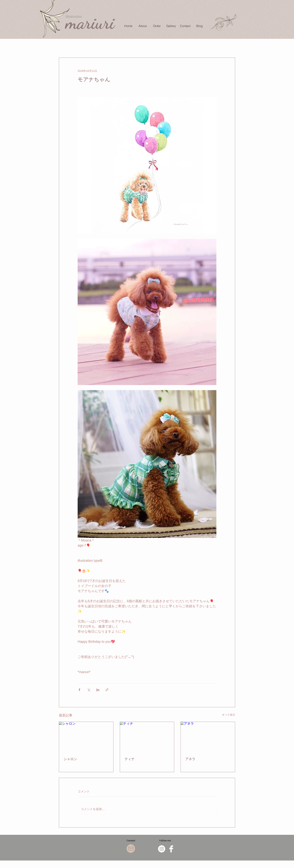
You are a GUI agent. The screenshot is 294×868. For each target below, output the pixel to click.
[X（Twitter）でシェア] (89, 690)
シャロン (70, 759)
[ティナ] (147, 737)
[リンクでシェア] (107, 690)
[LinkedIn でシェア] (98, 690)
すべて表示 (229, 715)
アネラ (190, 759)
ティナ (130, 759)
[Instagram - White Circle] (162, 849)
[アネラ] (208, 737)
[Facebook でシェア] (79, 690)
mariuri (90, 23)
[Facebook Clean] (171, 849)
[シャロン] (86, 737)
